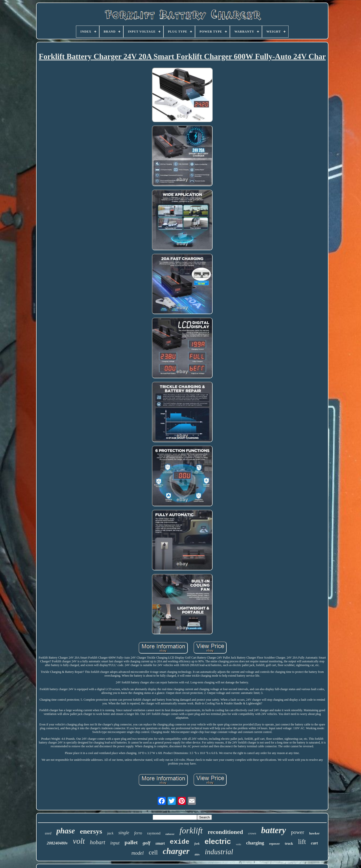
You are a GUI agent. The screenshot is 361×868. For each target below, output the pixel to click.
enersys (91, 831)
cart (314, 843)
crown (252, 833)
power (298, 832)
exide (179, 842)
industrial (219, 852)
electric (218, 841)
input (115, 843)
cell (153, 852)
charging (255, 843)
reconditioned (225, 832)
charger (176, 851)
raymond (154, 833)
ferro (138, 833)
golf (147, 843)
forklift (191, 831)
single (124, 833)
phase (66, 831)
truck (289, 844)
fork (197, 844)
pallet (131, 842)
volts (239, 844)
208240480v (57, 843)
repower (275, 844)
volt (79, 841)
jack (110, 833)
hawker (314, 833)
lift (302, 842)
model (138, 853)
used (48, 833)
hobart (97, 842)
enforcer (170, 834)
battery (274, 830)
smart (160, 843)
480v (197, 854)
